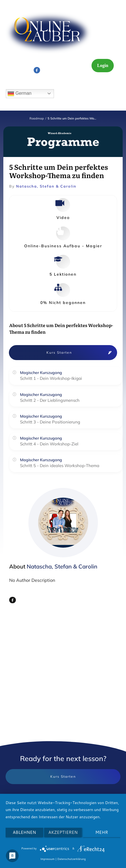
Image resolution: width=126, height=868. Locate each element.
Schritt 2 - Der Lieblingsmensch (50, 400)
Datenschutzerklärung (71, 859)
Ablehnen (24, 832)
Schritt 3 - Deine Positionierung (50, 422)
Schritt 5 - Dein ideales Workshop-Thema (60, 466)
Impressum (47, 859)
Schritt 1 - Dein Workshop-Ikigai (51, 378)
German (19, 94)
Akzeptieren (63, 832)
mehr (102, 832)
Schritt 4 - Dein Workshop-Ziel (49, 444)
